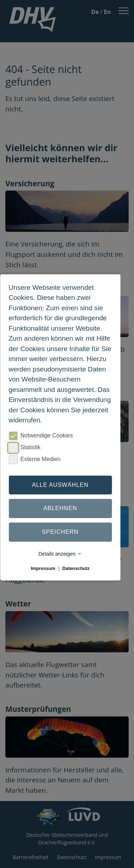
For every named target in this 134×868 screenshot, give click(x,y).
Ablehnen (60, 509)
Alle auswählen (60, 485)
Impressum (43, 568)
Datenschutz (76, 568)
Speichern (60, 532)
